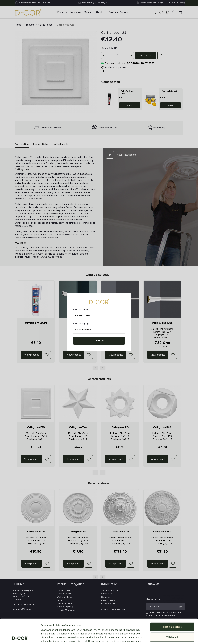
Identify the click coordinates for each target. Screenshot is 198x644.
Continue (99, 341)
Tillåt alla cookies (172, 604)
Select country (82, 316)
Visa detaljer (168, 638)
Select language (83, 330)
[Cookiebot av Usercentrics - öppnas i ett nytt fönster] (20, 638)
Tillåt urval (172, 614)
